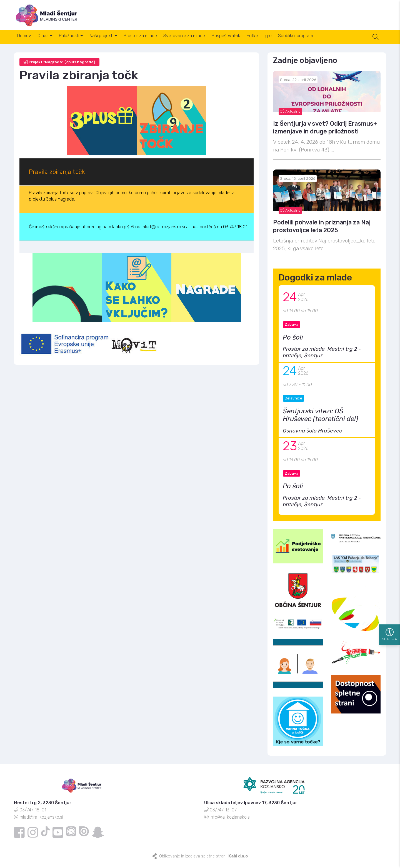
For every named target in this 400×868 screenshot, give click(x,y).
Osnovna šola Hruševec (312, 435)
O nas (50, 41)
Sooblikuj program (329, 41)
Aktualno (290, 116)
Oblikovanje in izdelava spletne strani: (203, 861)
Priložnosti (80, 41)
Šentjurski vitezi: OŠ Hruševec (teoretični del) (320, 419)
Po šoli (293, 342)
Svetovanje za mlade (204, 41)
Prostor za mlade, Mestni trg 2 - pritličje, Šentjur (322, 357)
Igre (298, 41)
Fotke (279, 41)
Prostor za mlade (156, 41)
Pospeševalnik (249, 41)
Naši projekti (116, 41)
